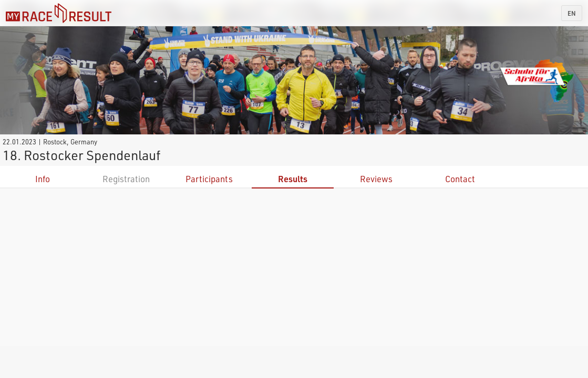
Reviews (376, 179)
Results (293, 179)
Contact (460, 179)
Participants (209, 179)
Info (43, 179)
